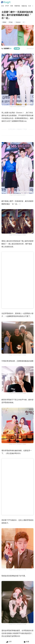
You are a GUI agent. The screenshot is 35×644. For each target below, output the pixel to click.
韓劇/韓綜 (17, 6)
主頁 (2, 6)
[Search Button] (33, 6)
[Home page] (6, 3)
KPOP (7, 6)
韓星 (12, 6)
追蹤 (17, 49)
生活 (30, 6)
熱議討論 (24, 6)
